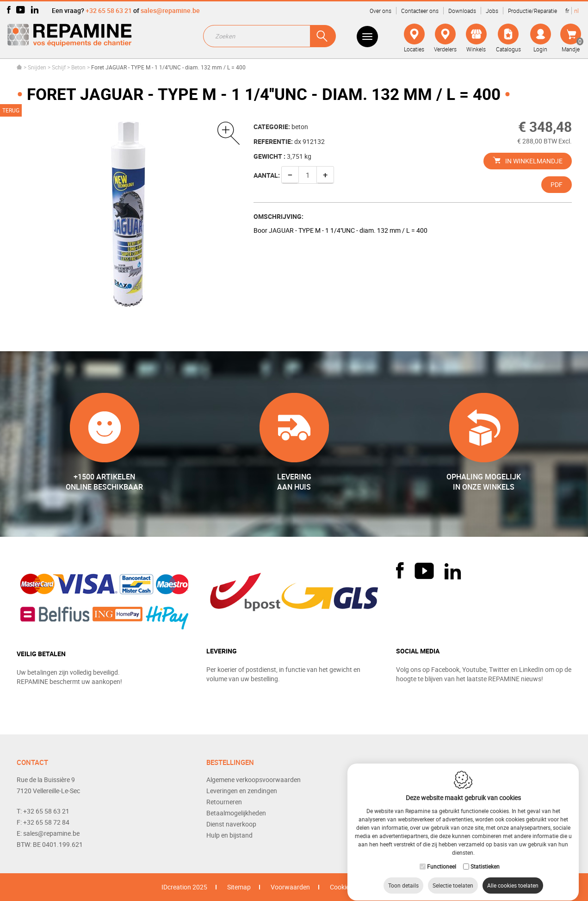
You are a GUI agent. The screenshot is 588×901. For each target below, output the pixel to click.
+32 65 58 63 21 (109, 10)
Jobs (492, 11)
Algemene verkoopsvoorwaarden (254, 780)
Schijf (59, 67)
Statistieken (485, 858)
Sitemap (239, 887)
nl (576, 11)
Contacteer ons (420, 11)
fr (567, 11)
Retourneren (224, 802)
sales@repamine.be (170, 10)
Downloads (462, 11)
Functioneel (442, 858)
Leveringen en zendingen (242, 791)
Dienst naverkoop (231, 824)
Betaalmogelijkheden (236, 813)
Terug (11, 110)
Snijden (37, 67)
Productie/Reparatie (532, 11)
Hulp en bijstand (229, 835)
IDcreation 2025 (184, 887)
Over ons (381, 11)
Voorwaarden (290, 887)
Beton (78, 67)
